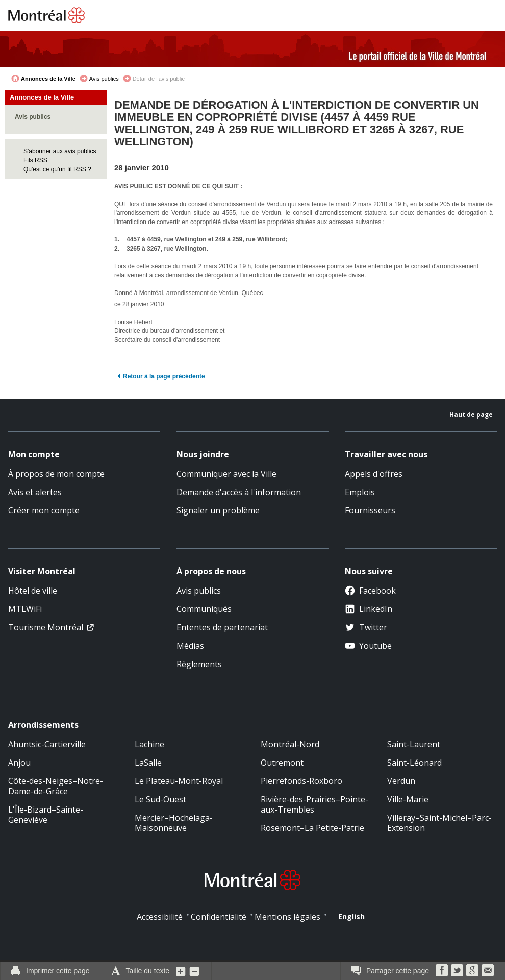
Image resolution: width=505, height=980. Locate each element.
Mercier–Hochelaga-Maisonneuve (174, 823)
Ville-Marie (408, 799)
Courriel (488, 970)
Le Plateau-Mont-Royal (179, 781)
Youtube (368, 646)
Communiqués (204, 609)
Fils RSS (35, 160)
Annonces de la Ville (48, 79)
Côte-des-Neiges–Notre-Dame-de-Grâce (56, 786)
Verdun (401, 781)
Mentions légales (287, 917)
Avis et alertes (35, 492)
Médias (190, 646)
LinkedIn (369, 609)
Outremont (282, 763)
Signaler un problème (218, 510)
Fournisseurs (370, 510)
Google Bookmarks (472, 970)
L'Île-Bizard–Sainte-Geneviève (46, 815)
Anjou (19, 763)
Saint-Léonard (414, 763)
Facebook (370, 591)
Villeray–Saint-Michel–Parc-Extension (439, 823)
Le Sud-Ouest (160, 799)
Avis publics (104, 79)
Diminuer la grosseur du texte (194, 971)
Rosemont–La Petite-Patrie (312, 828)
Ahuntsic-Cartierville (47, 744)
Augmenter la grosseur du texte (181, 971)
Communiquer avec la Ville (226, 474)
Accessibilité (160, 917)
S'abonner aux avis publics (60, 151)
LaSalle (148, 763)
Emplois (360, 492)
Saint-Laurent (414, 744)
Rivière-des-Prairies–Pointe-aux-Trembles (314, 804)
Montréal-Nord (290, 744)
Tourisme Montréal (46, 627)
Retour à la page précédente (164, 376)
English (351, 916)
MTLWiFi (25, 609)
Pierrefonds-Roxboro (301, 781)
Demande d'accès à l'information (239, 492)
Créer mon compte (44, 510)
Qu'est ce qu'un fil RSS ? (57, 169)
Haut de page (471, 415)
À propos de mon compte (56, 474)
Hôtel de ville (33, 591)
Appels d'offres (374, 474)
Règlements (199, 664)
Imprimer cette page (58, 971)
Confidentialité (219, 917)
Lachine (149, 744)
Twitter (366, 627)
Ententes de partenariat (222, 627)
